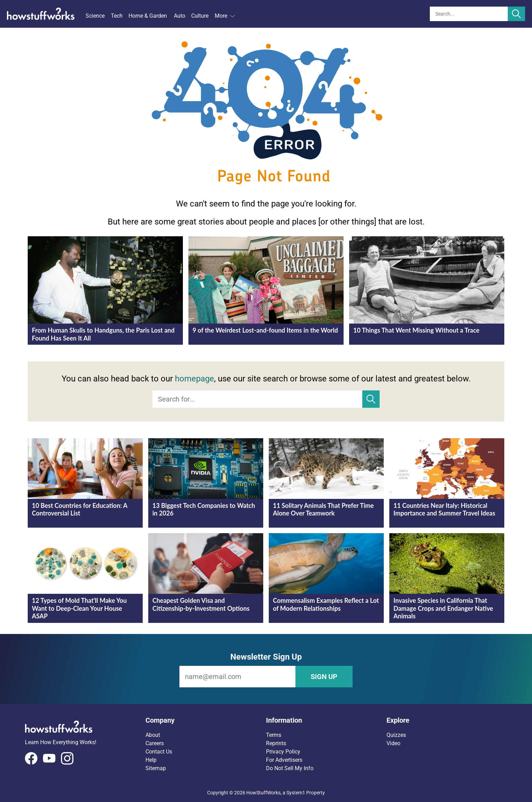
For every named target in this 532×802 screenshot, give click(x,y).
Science (95, 16)
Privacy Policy (283, 752)
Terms (274, 735)
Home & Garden (148, 16)
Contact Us (159, 752)
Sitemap (156, 768)
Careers (155, 743)
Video (393, 743)
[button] (206, 720)
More (225, 16)
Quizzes (396, 735)
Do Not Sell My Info (290, 768)
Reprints (276, 743)
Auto (180, 16)
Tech (117, 16)
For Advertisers (284, 760)
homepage (194, 379)
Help (151, 760)
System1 (296, 793)
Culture (200, 16)
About (153, 735)
